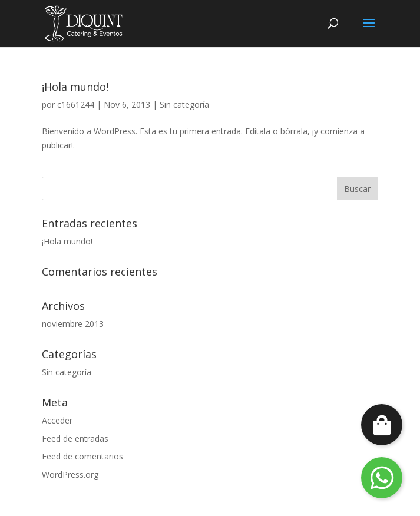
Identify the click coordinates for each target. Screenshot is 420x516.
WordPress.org (70, 474)
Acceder (57, 420)
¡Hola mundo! (75, 87)
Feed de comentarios (82, 456)
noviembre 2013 (73, 324)
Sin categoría (184, 105)
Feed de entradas (75, 439)
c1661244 (76, 105)
